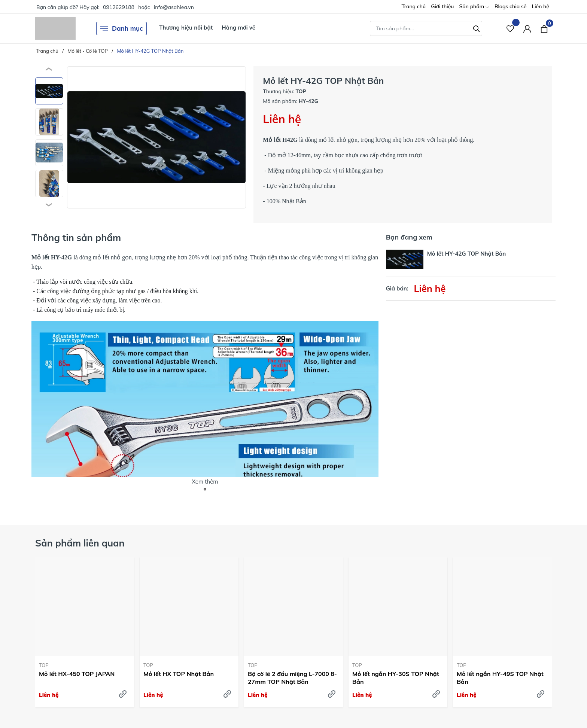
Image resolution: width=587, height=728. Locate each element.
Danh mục (121, 28)
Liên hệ (540, 6)
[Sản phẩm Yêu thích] (510, 29)
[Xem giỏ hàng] (544, 28)
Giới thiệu (442, 6)
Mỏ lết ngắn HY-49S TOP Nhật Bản (500, 678)
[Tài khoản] (527, 29)
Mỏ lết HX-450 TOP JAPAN (77, 674)
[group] (156, 137)
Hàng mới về (238, 28)
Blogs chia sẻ (511, 6)
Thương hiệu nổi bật (186, 28)
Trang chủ (413, 6)
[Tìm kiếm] (477, 28)
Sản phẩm (474, 7)
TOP (44, 665)
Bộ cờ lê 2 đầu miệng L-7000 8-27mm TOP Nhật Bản (292, 678)
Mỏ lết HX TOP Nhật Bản (179, 674)
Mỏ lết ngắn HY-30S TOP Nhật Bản (396, 678)
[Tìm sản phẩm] (426, 28)
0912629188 (119, 7)
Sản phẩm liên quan (80, 543)
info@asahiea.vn (174, 7)
